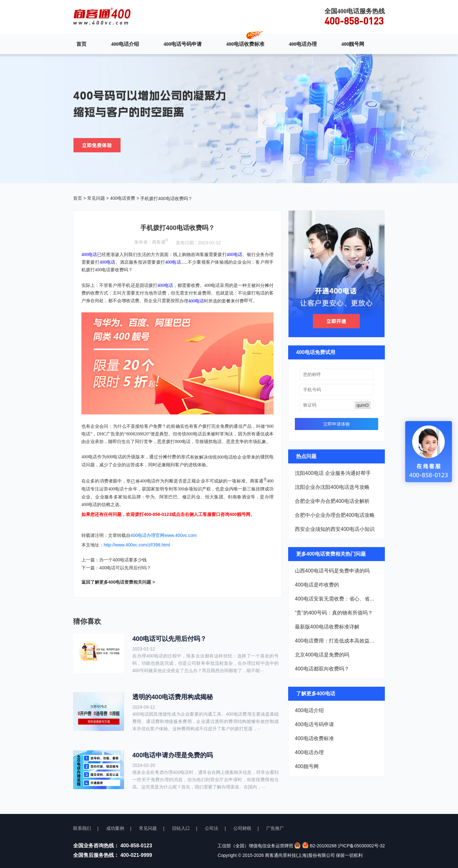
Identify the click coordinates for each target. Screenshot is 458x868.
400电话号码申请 (183, 44)
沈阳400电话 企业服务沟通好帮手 (333, 473)
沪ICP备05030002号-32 (361, 846)
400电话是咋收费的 (317, 585)
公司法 (212, 828)
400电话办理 (303, 44)
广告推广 (275, 828)
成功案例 (115, 828)
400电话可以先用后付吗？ (125, 568)
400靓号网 (353, 44)
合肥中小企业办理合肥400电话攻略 (335, 515)
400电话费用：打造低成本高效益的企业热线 (337, 641)
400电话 (235, 255)
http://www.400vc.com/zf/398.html (137, 545)
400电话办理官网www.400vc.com (164, 535)
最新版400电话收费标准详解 (327, 627)
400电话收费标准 (245, 44)
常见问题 (96, 198)
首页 (81, 44)
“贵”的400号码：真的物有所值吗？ (334, 613)
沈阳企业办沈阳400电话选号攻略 (332, 487)
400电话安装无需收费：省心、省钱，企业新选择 (337, 599)
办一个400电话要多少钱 (123, 560)
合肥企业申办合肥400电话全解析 (332, 501)
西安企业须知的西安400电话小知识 (335, 529)
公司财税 (242, 828)
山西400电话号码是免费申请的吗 (332, 571)
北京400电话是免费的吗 (322, 655)
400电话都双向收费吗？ (322, 669)
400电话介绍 (125, 44)
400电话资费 (123, 198)
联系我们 (82, 828)
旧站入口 (181, 828)
